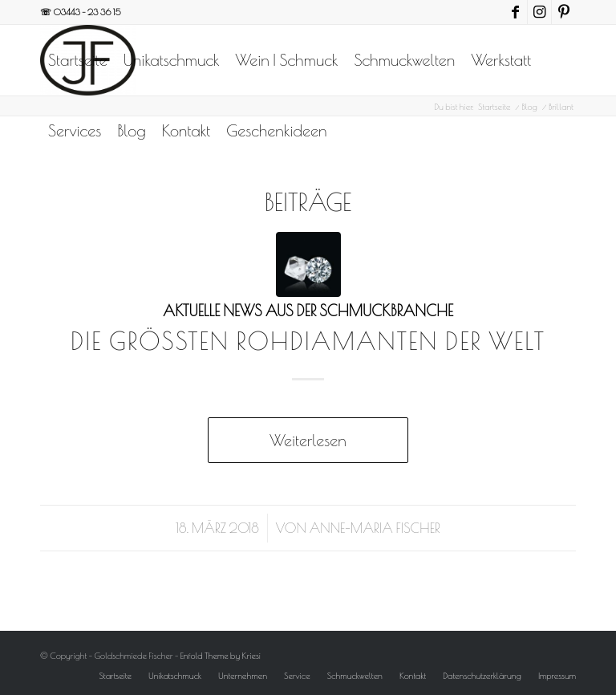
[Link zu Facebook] (515, 12)
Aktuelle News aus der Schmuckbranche (308, 311)
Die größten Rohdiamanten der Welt (308, 341)
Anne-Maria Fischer (375, 528)
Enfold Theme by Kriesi (221, 655)
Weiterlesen (308, 440)
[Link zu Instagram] (539, 12)
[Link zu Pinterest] (564, 12)
